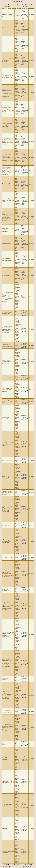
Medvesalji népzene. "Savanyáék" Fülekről (25, 313)
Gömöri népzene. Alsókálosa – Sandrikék (25, 758)
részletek (31, 14)
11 (26, 7)
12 (28, 7)
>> (32, 7)
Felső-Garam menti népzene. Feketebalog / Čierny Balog (25, 14)
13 (30, 7)
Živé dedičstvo (24, 297)
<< (21, 5)
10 (24, 7)
